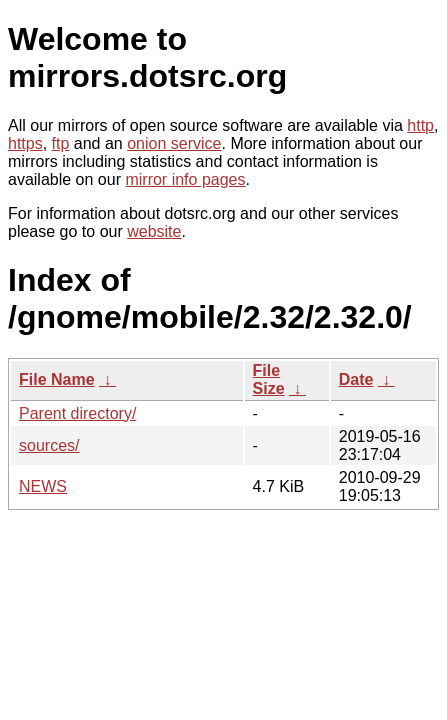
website (154, 231)
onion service (174, 143)
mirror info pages (185, 179)
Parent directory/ (77, 413)
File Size (269, 379)
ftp (61, 143)
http (420, 125)
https (25, 143)
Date (356, 379)
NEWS (43, 486)
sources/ (49, 445)
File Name (57, 379)
